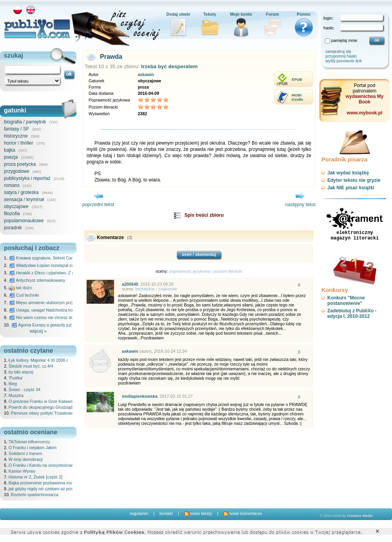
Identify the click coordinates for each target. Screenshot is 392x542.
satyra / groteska (21, 192)
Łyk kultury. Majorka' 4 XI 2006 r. (39, 360)
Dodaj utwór (178, 14)
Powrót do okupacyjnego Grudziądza (43, 407)
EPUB (297, 79)
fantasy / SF (16, 129)
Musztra (16, 395)
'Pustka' (16, 378)
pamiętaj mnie (344, 40)
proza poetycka (20, 164)
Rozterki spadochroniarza (35, 495)
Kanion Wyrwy (22, 471)
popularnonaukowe (24, 221)
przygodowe (17, 171)
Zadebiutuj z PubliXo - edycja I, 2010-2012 (352, 314)
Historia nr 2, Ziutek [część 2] (35, 477)
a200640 (130, 284)
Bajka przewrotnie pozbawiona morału (44, 483)
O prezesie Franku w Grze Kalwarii (41, 401)
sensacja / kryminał (24, 199)
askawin (146, 74)
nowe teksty (198, 513)
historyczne (16, 136)
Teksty (210, 14)
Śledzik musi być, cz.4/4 (31, 366)
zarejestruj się (338, 51)
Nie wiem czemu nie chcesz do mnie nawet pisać (58, 317)
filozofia (12, 214)
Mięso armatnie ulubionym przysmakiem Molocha (58, 303)
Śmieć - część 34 (24, 390)
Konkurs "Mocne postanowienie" (346, 301)
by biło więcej (21, 372)
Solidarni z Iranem (25, 453)
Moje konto (241, 14)
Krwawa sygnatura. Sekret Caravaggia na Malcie (57, 258)
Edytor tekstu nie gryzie (354, 180)
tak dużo (20, 288)
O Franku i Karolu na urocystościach (42, 465)
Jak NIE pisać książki (351, 188)
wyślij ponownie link (344, 61)
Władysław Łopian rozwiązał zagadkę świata (54, 265)
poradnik (13, 228)
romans (12, 185)
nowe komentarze (243, 513)
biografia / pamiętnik (25, 122)
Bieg (13, 384)
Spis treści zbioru (204, 215)
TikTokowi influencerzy (29, 442)
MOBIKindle (297, 97)
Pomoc (304, 14)
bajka (10, 150)
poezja (11, 157)
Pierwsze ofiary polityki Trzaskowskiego (48, 413)
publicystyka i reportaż (27, 178)
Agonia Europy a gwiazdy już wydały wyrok (54, 325)
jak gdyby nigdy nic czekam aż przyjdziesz (48, 489)
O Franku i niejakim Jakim (33, 448)
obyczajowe (16, 207)
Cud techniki (24, 295)
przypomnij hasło (341, 56)
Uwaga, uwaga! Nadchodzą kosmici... (47, 310)
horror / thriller (19, 143)
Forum (272, 14)
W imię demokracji (26, 459)
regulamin (139, 513)
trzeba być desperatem (169, 66)
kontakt (166, 513)
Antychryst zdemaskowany (37, 280)
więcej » (38, 331)
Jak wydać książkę (348, 173)
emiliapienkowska (140, 396)
